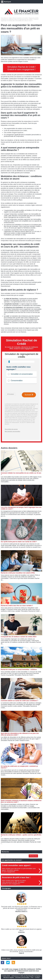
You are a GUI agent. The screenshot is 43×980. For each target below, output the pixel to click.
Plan (32, 977)
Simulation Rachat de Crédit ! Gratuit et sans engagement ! (21, 68)
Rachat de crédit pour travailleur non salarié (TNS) (18, 573)
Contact (37, 977)
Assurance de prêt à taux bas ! (16, 877)
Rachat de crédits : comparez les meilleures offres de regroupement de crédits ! (20, 19)
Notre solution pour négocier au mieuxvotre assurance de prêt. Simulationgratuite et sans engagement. (14, 882)
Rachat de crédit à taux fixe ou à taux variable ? (17, 606)
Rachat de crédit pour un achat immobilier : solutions (19, 669)
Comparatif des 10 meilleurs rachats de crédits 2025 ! (19, 637)
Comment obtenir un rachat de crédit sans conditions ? (20, 701)
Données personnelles (22, 977)
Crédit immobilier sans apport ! (16, 865)
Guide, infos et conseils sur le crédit (18, 18)
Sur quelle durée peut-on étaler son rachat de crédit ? (19, 542)
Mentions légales (9, 977)
